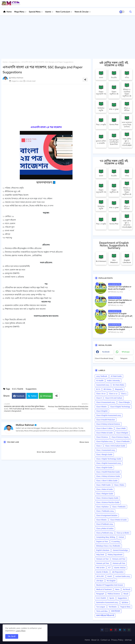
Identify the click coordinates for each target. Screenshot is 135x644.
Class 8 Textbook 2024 (105, 524)
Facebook (20, 396)
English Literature (103, 550)
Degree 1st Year (102, 542)
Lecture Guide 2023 (123, 576)
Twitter (34, 396)
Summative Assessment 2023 (107, 602)
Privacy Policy (117, 640)
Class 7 (99, 446)
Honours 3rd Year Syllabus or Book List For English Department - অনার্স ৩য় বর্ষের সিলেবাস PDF (120, 304)
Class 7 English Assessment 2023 (109, 463)
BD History (108, 389)
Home (9, 12)
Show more (84, 442)
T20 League (101, 607)
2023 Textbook (102, 376)
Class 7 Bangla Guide (104, 455)
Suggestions (14, 62)
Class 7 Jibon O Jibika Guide (107, 481)
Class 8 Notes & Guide (118, 520)
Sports (112, 598)
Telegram (124, 358)
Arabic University (113, 381)
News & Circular (82, 12)
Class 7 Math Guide (103, 485)
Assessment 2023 (103, 385)
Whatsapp (47, 396)
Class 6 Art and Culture (114, 398)
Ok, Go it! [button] (12, 636)
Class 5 (124, 394)
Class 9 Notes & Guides (105, 529)
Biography (119, 389)
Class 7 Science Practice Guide (108, 502)
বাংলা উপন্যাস (116, 611)
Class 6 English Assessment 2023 (109, 415)
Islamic (48, 12)
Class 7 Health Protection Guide (108, 472)
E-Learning (116, 542)
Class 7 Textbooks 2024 (105, 511)
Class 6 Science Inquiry (120, 437)
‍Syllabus (125, 602)
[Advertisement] (67, 36)
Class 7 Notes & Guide (104, 489)
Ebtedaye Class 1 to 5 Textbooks (108, 546)
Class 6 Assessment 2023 (106, 402)
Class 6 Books (101, 407)
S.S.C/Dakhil (18, 389)
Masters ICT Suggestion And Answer (110, 585)
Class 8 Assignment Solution (107, 515)
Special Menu (35, 12)
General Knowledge (120, 550)
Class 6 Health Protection (106, 420)
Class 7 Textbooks (119, 507)
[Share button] (56, 396)
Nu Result (127, 589)
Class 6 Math (121, 428)
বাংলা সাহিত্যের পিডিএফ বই (105, 616)
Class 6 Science (102, 437)
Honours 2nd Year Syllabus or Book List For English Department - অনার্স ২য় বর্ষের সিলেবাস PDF (120, 331)
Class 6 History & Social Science (108, 424)
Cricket (121, 537)
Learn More (21, 631)
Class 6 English (102, 411)
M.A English (111, 581)
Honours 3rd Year (103, 563)
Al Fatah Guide (116, 376)
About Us (95, 640)
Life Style (100, 581)
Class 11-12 (113, 394)
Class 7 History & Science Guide (108, 476)
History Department (115, 555)
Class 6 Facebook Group (104, 358)
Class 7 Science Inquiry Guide (107, 498)
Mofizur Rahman (25, 425)
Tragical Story (125, 607)
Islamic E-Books (102, 572)
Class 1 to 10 (101, 394)
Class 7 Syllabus (102, 507)
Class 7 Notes (119, 485)
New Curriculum (63, 12)
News (117, 589)
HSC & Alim (100, 568)
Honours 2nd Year (119, 559)
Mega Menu (19, 12)
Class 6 (99, 398)
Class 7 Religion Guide (105, 494)
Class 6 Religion (122, 433)
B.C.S (98, 389)
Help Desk (100, 555)
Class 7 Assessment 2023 (106, 450)
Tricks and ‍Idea (102, 611)
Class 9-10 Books (123, 533)
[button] (131, 12)
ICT (109, 568)
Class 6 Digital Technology (120, 407)
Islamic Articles (120, 568)
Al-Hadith (100, 381)
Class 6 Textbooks (123, 442)
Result (126, 594)
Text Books (113, 607)
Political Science (114, 594)
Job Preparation (118, 572)
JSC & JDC (100, 576)
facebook (106, 352)
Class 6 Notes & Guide (104, 433)
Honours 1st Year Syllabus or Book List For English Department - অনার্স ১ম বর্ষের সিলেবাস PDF (120, 290)
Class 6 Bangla (124, 402)
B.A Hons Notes (119, 385)
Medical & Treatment (104, 589)
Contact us (105, 640)
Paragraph (100, 594)
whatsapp (126, 352)
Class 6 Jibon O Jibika (104, 428)
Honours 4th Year (119, 563)
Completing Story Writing (106, 537)
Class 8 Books (101, 520)
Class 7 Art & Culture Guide (115, 446)
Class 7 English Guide (104, 468)
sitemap (128, 640)
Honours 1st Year (102, 559)
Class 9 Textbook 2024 (105, 533)
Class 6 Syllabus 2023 (104, 442)
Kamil (110, 576)
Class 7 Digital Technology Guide (109, 459)
